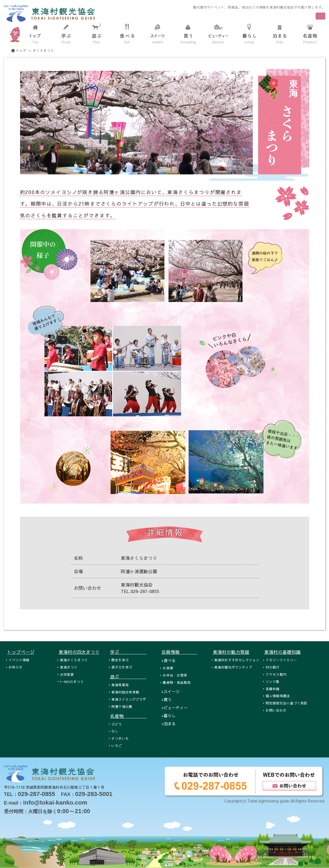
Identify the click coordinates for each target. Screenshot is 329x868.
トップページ (21, 652)
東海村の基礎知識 (282, 652)
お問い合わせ (276, 710)
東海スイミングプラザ (129, 699)
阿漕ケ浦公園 (122, 706)
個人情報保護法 (278, 696)
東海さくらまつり (74, 660)
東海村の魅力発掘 (231, 652)
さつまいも (120, 738)
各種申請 (273, 689)
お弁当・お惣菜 (175, 675)
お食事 (168, 668)
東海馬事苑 (120, 685)
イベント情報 (19, 660)
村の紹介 (273, 667)
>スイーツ (171, 691)
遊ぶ (128, 677)
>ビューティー (175, 707)
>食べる (169, 660)
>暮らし (169, 716)
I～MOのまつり (72, 682)
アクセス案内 (276, 674)
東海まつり (69, 667)
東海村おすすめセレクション (237, 660)
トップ (21, 50)
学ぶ (128, 652)
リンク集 (273, 682)
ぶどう (117, 724)
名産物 (128, 716)
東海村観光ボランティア (233, 667)
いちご (117, 746)
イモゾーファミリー (281, 660)
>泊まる (169, 724)
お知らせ (16, 667)
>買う (167, 699)
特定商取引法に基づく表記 (286, 703)
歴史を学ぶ (120, 660)
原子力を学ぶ (122, 667)
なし (115, 731)
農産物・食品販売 (177, 682)
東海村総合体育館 (125, 692)
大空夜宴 (67, 674)
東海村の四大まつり (79, 652)
